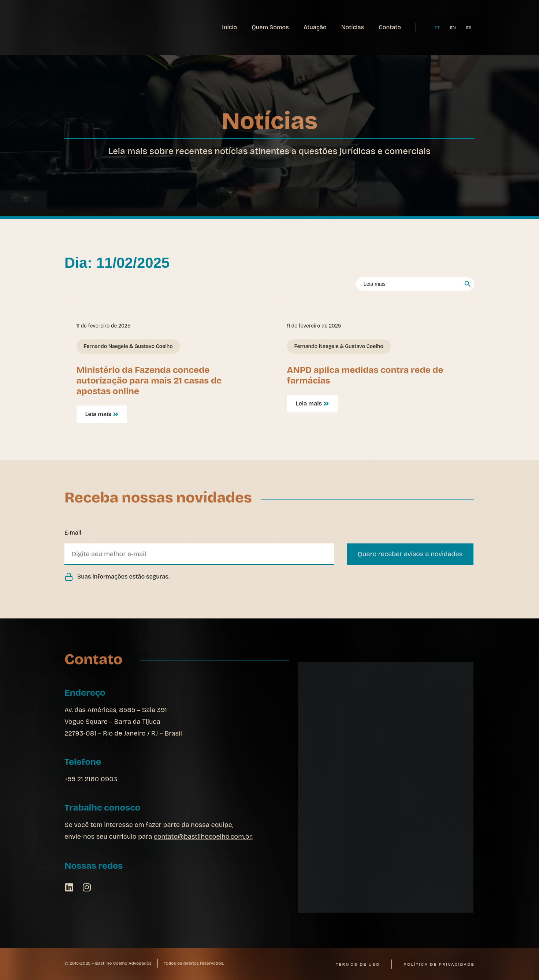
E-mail (73, 533)
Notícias (353, 27)
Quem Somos (270, 27)
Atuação (315, 27)
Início (229, 27)
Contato (390, 27)
